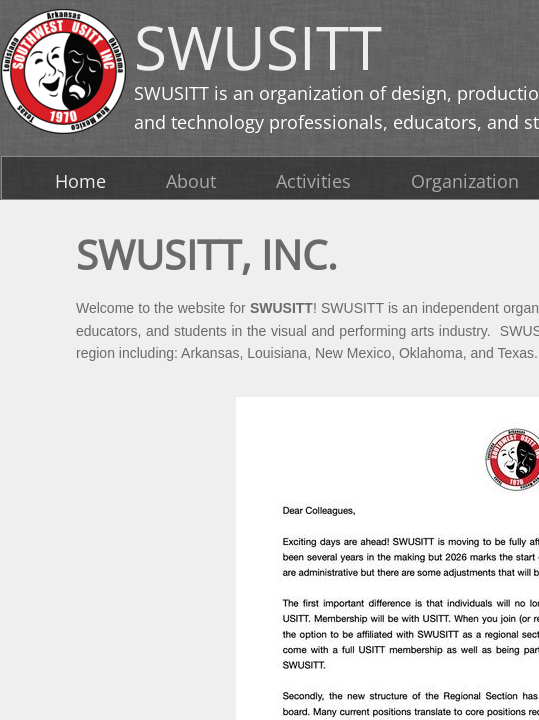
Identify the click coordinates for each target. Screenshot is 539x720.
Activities (313, 181)
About (191, 181)
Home (80, 181)
